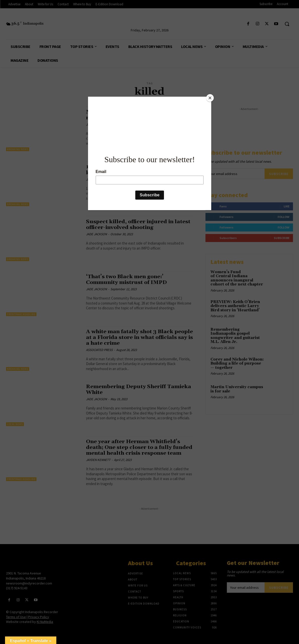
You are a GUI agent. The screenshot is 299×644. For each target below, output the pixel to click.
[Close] (210, 98)
